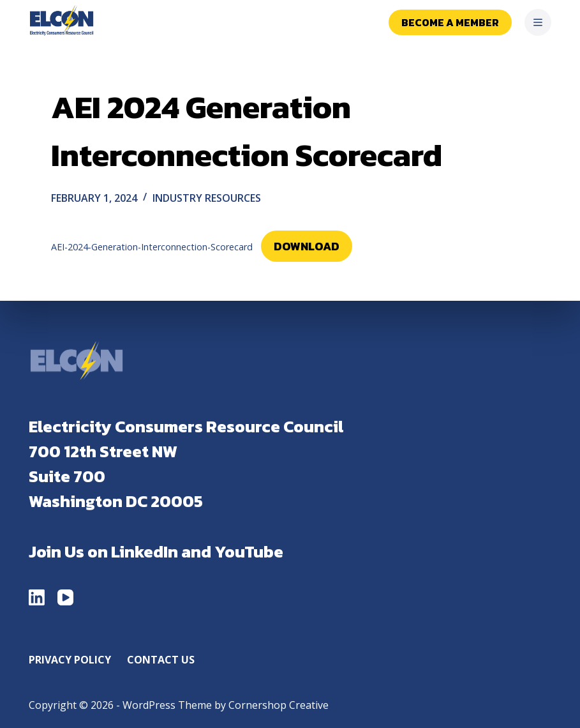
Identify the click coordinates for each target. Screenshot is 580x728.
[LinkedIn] (37, 597)
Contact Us (161, 660)
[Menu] (538, 22)
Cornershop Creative (279, 705)
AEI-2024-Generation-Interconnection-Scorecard (152, 247)
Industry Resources (207, 198)
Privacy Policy (70, 660)
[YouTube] (65, 597)
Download (307, 246)
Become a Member (450, 22)
